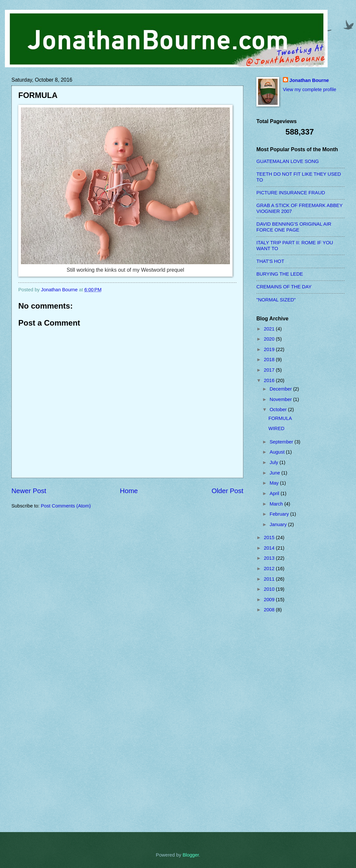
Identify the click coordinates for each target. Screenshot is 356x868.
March (277, 504)
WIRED (276, 428)
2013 (270, 558)
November (281, 399)
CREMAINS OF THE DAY (284, 287)
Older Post (227, 491)
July (274, 462)
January (279, 524)
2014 (270, 548)
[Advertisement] (283, 722)
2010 (270, 589)
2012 (270, 569)
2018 (270, 360)
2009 (270, 600)
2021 (270, 329)
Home (129, 491)
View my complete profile (309, 89)
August (278, 452)
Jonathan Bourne (309, 80)
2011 (270, 579)
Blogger (191, 855)
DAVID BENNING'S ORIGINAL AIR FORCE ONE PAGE (294, 227)
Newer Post (29, 491)
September (282, 442)
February (280, 514)
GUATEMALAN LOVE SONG (288, 161)
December (281, 389)
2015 (270, 538)
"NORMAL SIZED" (276, 300)
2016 (270, 380)
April (275, 493)
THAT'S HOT (270, 261)
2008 (270, 610)
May (275, 483)
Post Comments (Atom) (66, 506)
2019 (270, 349)
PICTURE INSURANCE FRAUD (291, 193)
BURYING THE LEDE (280, 274)
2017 (270, 370)
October (279, 410)
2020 (270, 339)
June (275, 473)
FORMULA (280, 418)
